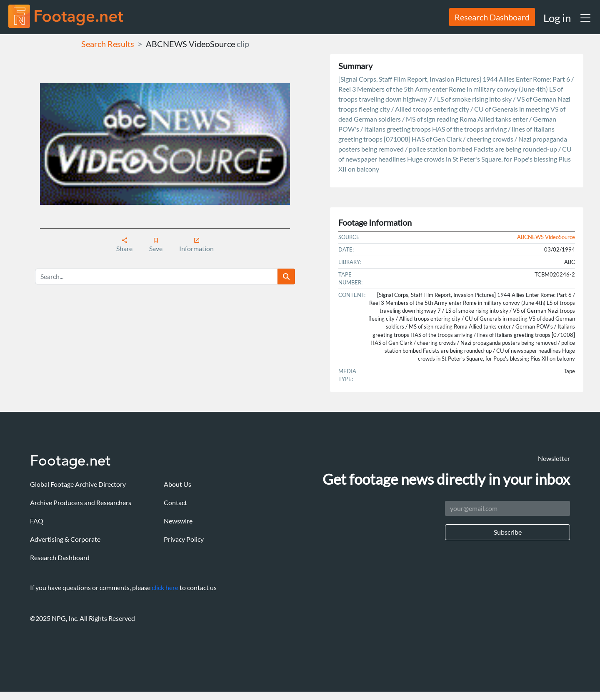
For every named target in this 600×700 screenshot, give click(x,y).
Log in (557, 18)
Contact (175, 502)
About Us (177, 484)
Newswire (178, 521)
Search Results (108, 44)
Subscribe (508, 532)
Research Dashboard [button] (492, 17)
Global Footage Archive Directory (78, 484)
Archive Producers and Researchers (81, 502)
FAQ (37, 521)
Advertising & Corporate (65, 539)
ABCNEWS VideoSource (190, 44)
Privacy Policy (184, 539)
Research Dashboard (60, 557)
